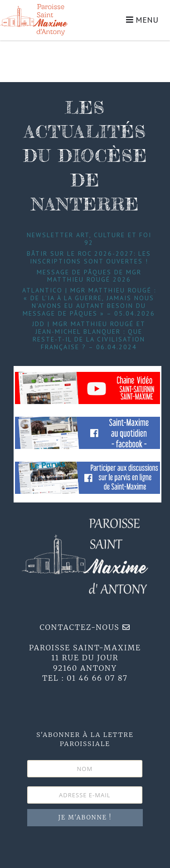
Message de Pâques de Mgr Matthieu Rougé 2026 (89, 276)
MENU (142, 20)
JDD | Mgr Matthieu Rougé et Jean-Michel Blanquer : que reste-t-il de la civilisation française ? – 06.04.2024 (89, 335)
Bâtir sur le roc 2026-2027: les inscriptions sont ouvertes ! (89, 257)
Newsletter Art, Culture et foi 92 (89, 239)
